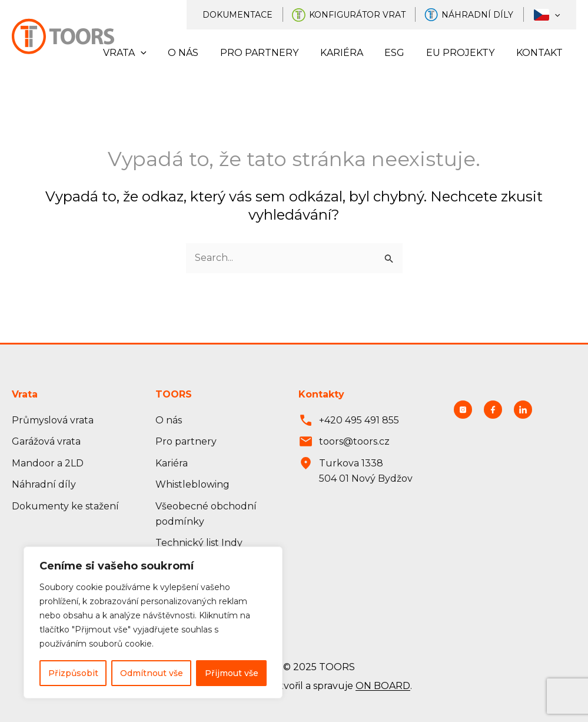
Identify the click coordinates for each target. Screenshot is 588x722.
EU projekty (464, 53)
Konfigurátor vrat (366, 15)
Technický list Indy (199, 543)
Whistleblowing (192, 484)
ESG (401, 53)
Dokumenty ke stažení (65, 506)
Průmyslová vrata (53, 420)
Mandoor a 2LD (48, 463)
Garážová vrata (46, 441)
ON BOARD (383, 686)
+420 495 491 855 (359, 420)
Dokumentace (248, 15)
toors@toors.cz (354, 441)
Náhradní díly (484, 15)
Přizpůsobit (73, 673)
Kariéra (351, 53)
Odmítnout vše (152, 673)
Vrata (142, 53)
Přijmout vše (232, 673)
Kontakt (541, 53)
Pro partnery (272, 53)
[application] (557, 15)
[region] (153, 622)
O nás (198, 53)
